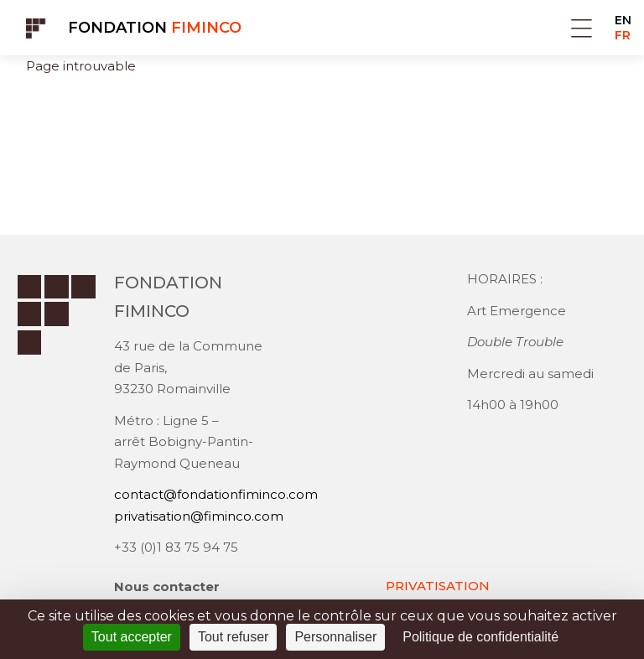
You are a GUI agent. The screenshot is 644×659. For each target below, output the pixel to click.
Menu (582, 28)
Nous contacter (167, 586)
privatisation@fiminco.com (199, 516)
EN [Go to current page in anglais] (623, 20)
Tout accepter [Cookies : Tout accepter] (132, 637)
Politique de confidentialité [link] (480, 637)
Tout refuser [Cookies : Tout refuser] (233, 637)
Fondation (155, 28)
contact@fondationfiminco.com (216, 494)
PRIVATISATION (438, 586)
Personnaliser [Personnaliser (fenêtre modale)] (335, 637)
